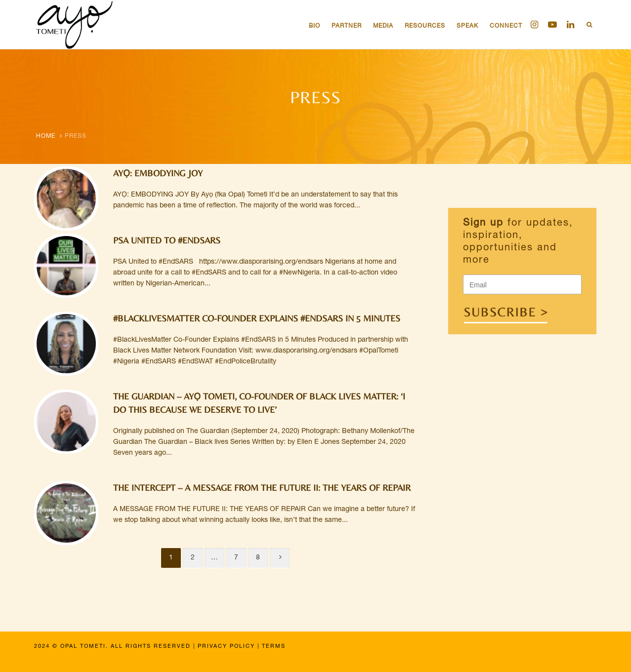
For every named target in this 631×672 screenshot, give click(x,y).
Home (46, 136)
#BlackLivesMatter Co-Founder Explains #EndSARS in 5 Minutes (257, 318)
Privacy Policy (226, 647)
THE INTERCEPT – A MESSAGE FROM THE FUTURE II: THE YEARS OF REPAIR (262, 488)
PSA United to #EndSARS (167, 240)
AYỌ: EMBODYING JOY (158, 173)
